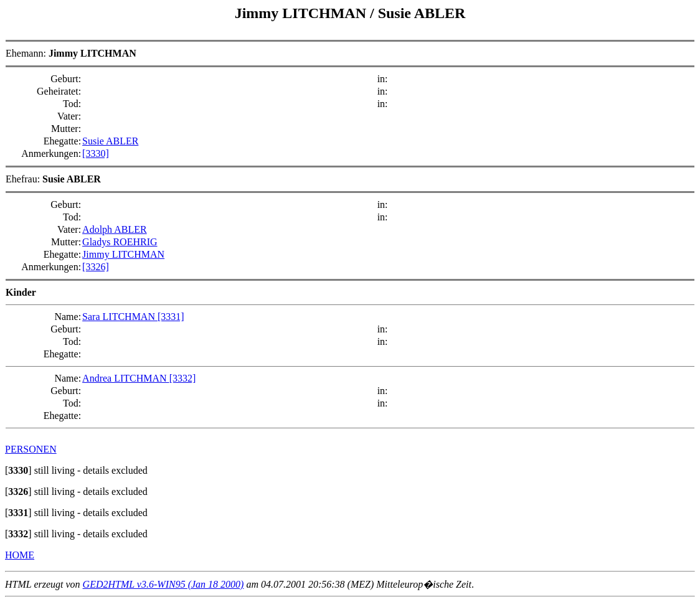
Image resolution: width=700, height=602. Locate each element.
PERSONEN (31, 449)
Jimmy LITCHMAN (302, 13)
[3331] (171, 317)
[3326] (96, 267)
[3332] (183, 378)
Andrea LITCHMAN (126, 378)
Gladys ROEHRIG (120, 242)
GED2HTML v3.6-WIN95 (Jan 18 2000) (163, 584)
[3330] (96, 153)
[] (18, 470)
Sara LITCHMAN (120, 317)
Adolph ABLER (115, 229)
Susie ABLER (422, 13)
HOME (20, 555)
